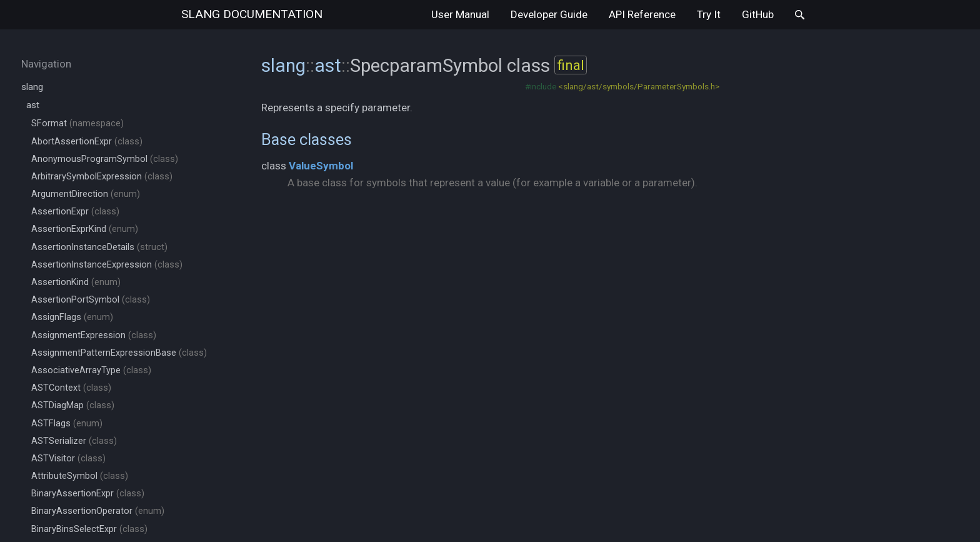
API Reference (642, 14)
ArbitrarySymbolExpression (102, 177)
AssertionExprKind (85, 229)
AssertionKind (76, 282)
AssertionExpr (75, 212)
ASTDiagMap (73, 405)
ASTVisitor (68, 459)
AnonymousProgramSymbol (105, 159)
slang (252, 14)
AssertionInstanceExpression (107, 265)
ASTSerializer (74, 441)
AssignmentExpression (94, 335)
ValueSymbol (321, 166)
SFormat (77, 123)
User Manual (460, 14)
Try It (709, 14)
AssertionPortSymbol (91, 300)
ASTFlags (67, 424)
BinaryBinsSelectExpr (89, 529)
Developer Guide (549, 14)
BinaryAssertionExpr (88, 494)
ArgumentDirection (86, 194)
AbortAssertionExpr (87, 142)
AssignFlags (72, 317)
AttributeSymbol (80, 476)
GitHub (758, 14)
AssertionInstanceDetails (99, 247)
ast (33, 105)
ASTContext (71, 388)
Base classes (307, 139)
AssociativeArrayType (91, 370)
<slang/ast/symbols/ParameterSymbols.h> (639, 86)
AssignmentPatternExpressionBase (119, 353)
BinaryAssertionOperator (98, 511)
